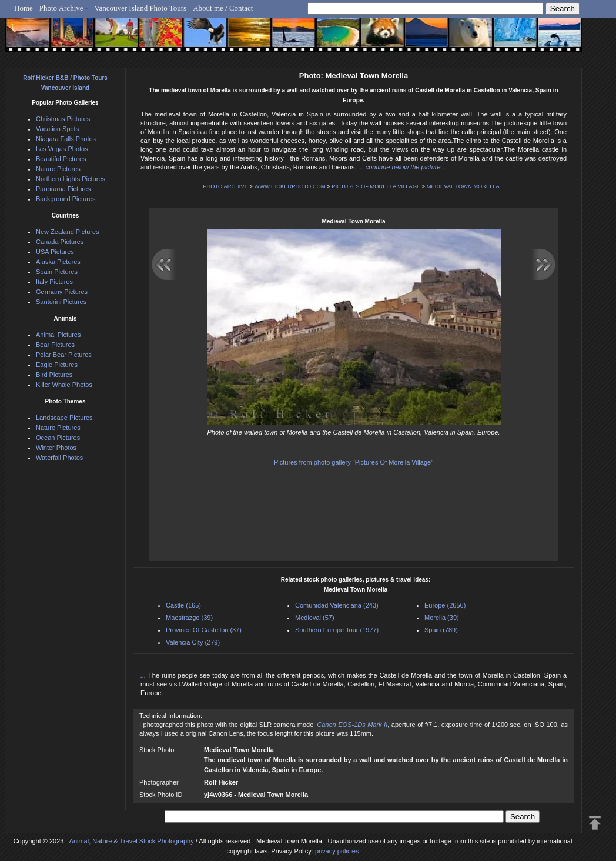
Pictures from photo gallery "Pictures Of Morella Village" (354, 462)
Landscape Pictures (64, 418)
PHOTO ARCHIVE (225, 186)
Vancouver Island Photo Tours (141, 8)
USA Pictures (55, 252)
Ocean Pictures (58, 438)
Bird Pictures (54, 375)
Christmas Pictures (63, 119)
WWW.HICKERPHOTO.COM (290, 186)
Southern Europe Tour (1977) (337, 630)
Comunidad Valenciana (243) (337, 605)
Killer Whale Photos (64, 385)
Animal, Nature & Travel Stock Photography (132, 841)
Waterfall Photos (59, 458)
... (144, 675)
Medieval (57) (315, 618)
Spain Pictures (57, 272)
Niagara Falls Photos (66, 139)
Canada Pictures (60, 242)
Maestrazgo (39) (189, 618)
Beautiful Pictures (61, 159)
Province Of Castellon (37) (204, 630)
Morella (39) (442, 618)
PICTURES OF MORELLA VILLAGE (376, 186)
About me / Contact (223, 8)
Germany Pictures (62, 292)
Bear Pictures (55, 345)
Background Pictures (66, 199)
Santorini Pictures (61, 302)
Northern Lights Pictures (71, 179)
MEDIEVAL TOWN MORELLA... (466, 186)
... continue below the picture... (402, 167)
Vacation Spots (57, 129)
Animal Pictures (58, 335)
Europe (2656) (445, 605)
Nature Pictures (58, 169)
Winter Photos (56, 448)
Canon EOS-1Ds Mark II (352, 725)
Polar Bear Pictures (64, 355)
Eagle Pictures (57, 365)
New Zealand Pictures (68, 232)
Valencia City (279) (193, 642)
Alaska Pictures (58, 262)
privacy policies (337, 851)
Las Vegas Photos (62, 149)
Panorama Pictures (63, 189)
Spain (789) (441, 630)
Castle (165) (183, 605)
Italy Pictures (54, 282)
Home (24, 8)
